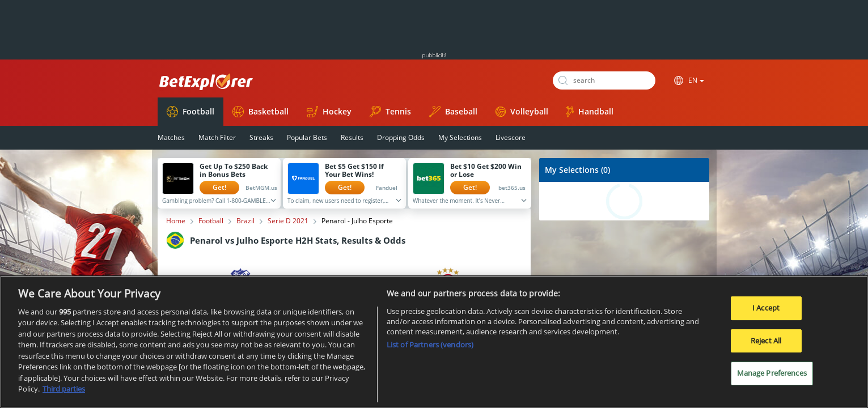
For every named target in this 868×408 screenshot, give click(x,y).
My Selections (460, 137)
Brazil (245, 221)
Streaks (261, 137)
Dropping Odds (401, 137)
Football (190, 112)
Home (176, 221)
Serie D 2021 (288, 221)
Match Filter (217, 137)
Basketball (261, 112)
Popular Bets (307, 137)
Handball (590, 112)
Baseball (453, 112)
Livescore (511, 137)
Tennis (390, 112)
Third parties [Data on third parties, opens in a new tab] (64, 389)
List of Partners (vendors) (430, 345)
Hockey (329, 112)
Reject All (766, 341)
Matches (171, 137)
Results (352, 137)
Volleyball (522, 111)
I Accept (766, 308)
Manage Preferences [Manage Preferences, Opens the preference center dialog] (772, 373)
